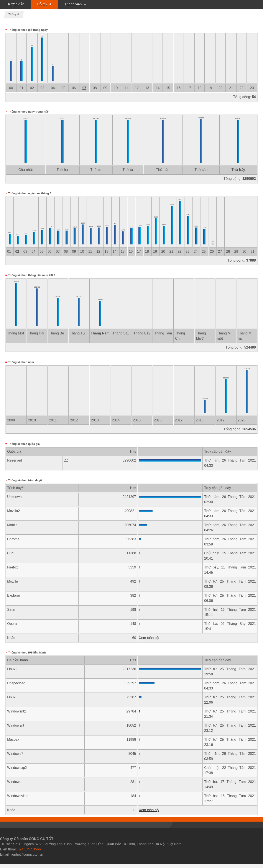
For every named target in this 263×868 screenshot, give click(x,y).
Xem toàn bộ (149, 638)
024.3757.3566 (29, 849)
